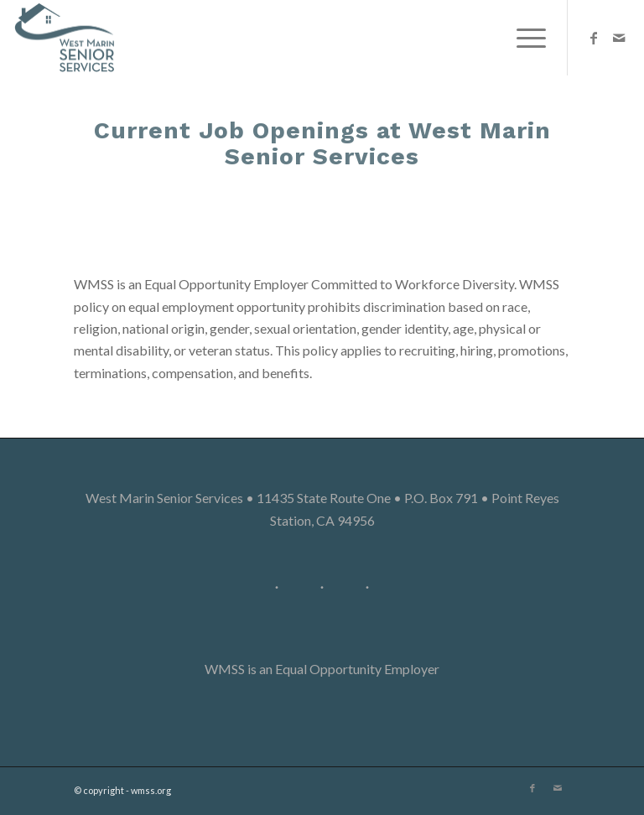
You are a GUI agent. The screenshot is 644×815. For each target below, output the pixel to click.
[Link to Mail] (619, 38)
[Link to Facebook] (594, 38)
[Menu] (523, 38)
